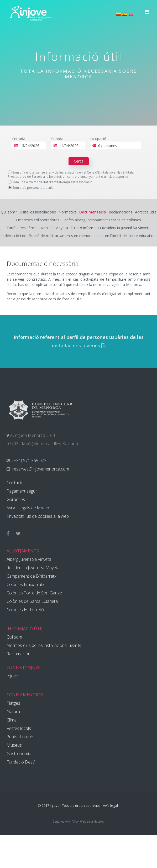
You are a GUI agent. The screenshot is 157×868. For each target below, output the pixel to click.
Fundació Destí (21, 762)
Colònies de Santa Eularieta (32, 601)
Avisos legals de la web (28, 508)
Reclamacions (121, 212)
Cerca (79, 161)
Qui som (14, 637)
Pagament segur (22, 491)
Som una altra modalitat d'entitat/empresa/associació (50, 182)
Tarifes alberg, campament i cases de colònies (101, 220)
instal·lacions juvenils (79, 346)
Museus (14, 745)
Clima (12, 720)
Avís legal (110, 806)
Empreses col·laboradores (38, 220)
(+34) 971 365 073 (29, 461)
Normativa (68, 212)
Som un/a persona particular (31, 188)
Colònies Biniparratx (25, 584)
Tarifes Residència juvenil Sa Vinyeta (37, 228)
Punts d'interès (20, 737)
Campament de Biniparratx (32, 576)
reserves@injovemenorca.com (40, 469)
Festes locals (19, 728)
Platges (13, 703)
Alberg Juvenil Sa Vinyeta (29, 559)
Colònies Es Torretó (25, 610)
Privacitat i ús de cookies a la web (38, 516)
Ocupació (98, 139)
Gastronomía (19, 754)
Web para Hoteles (92, 822)
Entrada (19, 139)
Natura (13, 712)
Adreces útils (146, 212)
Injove (12, 676)
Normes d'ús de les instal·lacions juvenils (44, 645)
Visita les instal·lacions (38, 212)
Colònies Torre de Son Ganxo (34, 593)
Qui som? (9, 212)
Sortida (57, 139)
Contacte (15, 483)
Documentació (93, 212)
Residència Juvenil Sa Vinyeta (33, 568)
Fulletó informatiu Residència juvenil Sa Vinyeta (111, 228)
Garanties (16, 499)
